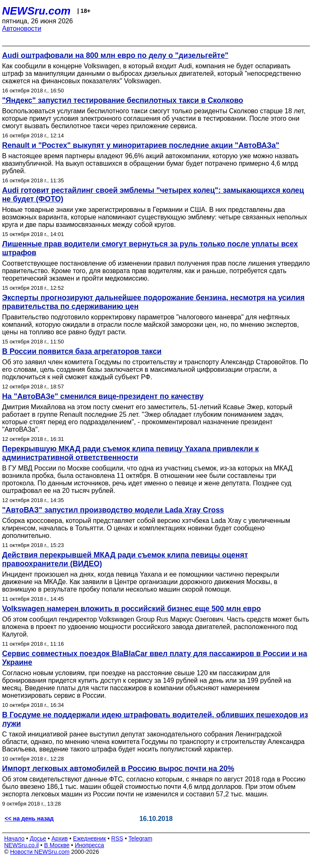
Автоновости (22, 29)
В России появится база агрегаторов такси (82, 351)
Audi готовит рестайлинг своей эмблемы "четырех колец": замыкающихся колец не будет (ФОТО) (153, 195)
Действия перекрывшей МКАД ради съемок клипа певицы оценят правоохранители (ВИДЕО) (125, 559)
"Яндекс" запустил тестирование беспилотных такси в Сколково (123, 100)
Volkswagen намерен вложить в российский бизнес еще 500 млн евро (131, 609)
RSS (117, 838)
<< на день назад (29, 818)
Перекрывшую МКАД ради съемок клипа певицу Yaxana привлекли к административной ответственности (130, 453)
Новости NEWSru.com (40, 852)
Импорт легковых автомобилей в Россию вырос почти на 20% (118, 769)
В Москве (57, 845)
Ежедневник (90, 838)
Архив (60, 838)
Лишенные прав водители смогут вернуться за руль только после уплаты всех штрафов (150, 248)
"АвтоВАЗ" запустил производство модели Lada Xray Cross (113, 510)
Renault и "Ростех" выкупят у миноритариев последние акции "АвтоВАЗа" (141, 145)
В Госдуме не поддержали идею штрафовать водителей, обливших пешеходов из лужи (155, 719)
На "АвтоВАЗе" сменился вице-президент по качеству (103, 396)
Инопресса (90, 845)
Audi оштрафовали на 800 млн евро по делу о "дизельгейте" (115, 55)
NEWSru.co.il (21, 845)
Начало (14, 838)
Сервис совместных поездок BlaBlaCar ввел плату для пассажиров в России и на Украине (155, 658)
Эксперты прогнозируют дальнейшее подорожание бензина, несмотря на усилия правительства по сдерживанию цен (153, 302)
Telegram (141, 838)
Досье (38, 838)
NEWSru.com (36, 11)
